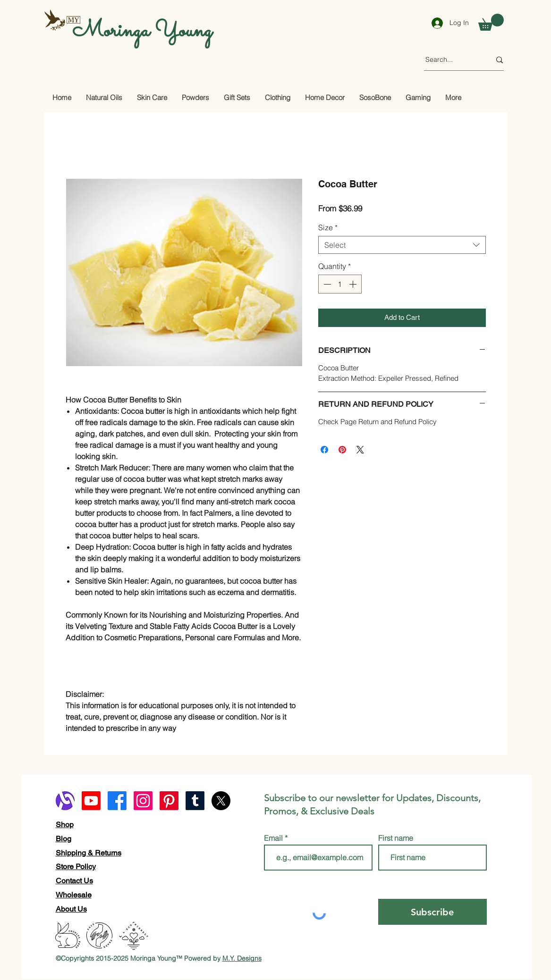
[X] (221, 801)
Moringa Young (142, 31)
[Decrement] (326, 284)
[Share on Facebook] (324, 450)
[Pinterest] (169, 801)
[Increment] (354, 284)
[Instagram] (143, 801)
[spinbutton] (340, 284)
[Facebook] (117, 801)
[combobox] (402, 245)
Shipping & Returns (89, 853)
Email (274, 838)
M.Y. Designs (242, 958)
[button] (491, 22)
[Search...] (451, 60)
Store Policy (76, 867)
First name (396, 838)
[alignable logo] (65, 801)
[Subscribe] (432, 912)
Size (328, 227)
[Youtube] (91, 801)
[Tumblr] (195, 801)
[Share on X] (360, 450)
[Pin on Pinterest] (342, 450)
